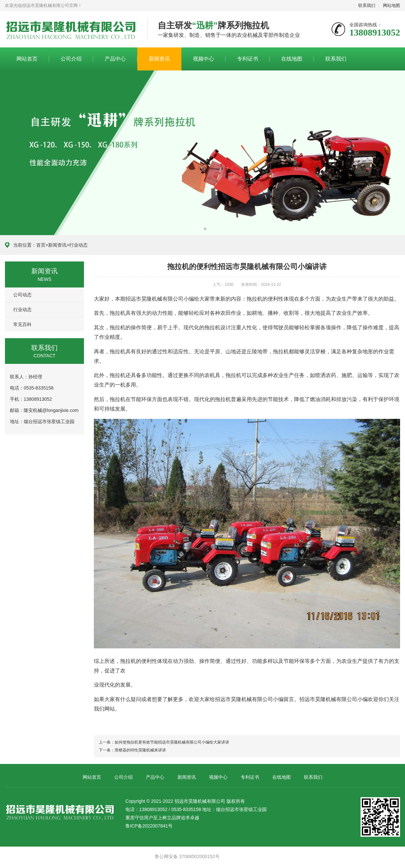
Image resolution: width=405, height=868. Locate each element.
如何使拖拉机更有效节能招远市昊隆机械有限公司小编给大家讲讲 (172, 742)
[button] (200, 229)
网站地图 (391, 5)
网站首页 (27, 59)
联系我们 (367, 5)
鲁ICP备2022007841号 (149, 826)
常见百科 (22, 324)
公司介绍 (71, 59)
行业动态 (78, 245)
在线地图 (292, 59)
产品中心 (115, 59)
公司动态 (22, 295)
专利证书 (248, 59)
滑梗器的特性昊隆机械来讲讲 (140, 750)
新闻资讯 (159, 59)
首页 (41, 245)
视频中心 (203, 59)
